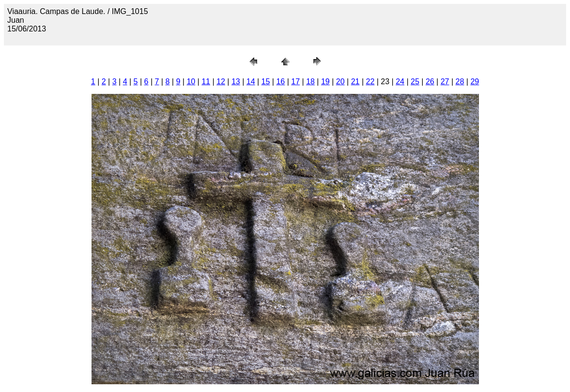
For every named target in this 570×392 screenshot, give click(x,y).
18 (310, 82)
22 (370, 82)
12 (221, 82)
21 (355, 82)
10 (191, 82)
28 (460, 82)
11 (206, 82)
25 (415, 82)
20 (340, 82)
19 (325, 82)
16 (280, 82)
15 (266, 82)
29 (475, 82)
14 (251, 82)
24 (400, 82)
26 (430, 82)
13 (236, 82)
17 (295, 82)
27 (445, 82)
